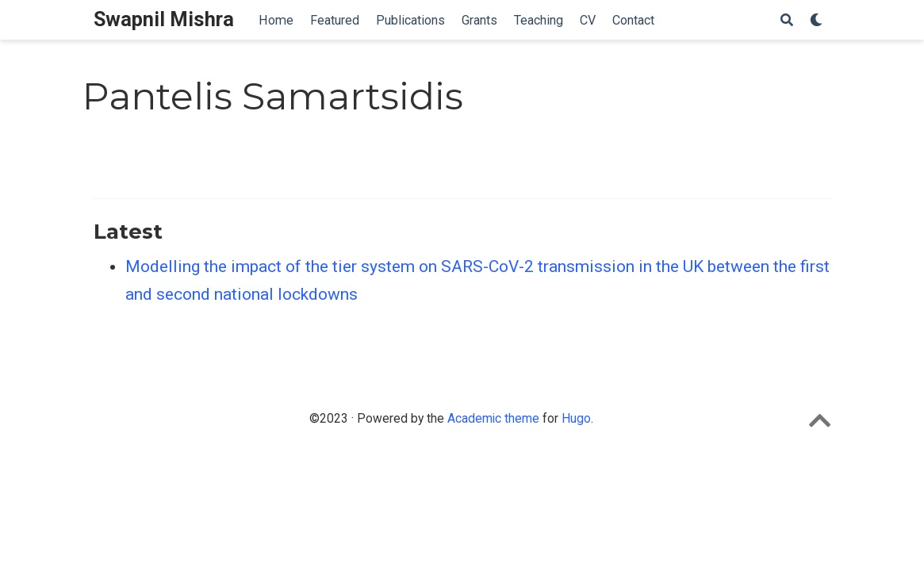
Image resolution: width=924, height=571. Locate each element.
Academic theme (493, 418)
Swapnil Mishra (164, 19)
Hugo (576, 418)
